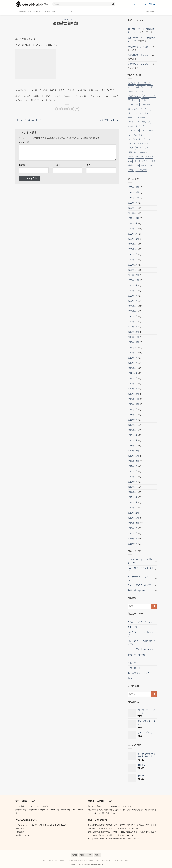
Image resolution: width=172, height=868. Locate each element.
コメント (24, 142)
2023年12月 (133, 192)
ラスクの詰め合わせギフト (140, 585)
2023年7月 (133, 203)
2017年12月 (133, 451)
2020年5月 (133, 306)
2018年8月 (133, 409)
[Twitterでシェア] (63, 109)
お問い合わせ (150, 11)
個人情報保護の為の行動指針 (77, 861)
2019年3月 (133, 378)
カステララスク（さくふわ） (139, 578)
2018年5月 (133, 425)
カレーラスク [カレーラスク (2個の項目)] (134, 105)
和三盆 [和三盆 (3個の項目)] (131, 157)
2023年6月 (133, 208)
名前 (22, 165)
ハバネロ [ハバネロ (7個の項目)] (132, 122)
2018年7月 (133, 415)
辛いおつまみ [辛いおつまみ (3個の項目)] (147, 165)
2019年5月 (133, 368)
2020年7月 (133, 296)
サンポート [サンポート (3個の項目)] (133, 113)
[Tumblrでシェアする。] (77, 109)
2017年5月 (133, 487)
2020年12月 (133, 275)
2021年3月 (133, 260)
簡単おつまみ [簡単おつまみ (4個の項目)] (134, 165)
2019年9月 (133, 348)
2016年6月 (133, 544)
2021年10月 (133, 239)
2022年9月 (133, 223)
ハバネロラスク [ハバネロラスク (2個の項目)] (144, 122)
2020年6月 (133, 301)
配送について (95, 861)
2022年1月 (133, 234)
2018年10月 (133, 404)
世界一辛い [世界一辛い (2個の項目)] (133, 152)
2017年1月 (133, 508)
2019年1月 (133, 389)
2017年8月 (133, 471)
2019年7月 (133, 358)
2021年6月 (133, 249)
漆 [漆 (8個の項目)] (135, 161)
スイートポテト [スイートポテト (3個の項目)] (146, 113)
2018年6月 (133, 420)
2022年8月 (133, 229)
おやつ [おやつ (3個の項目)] (131, 87)
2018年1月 (133, 446)
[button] (137, 4)
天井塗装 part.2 (110, 120)
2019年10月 (133, 342)
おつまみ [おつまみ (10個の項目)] (132, 83)
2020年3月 (133, 316)
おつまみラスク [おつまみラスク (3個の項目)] (144, 83)
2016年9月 (133, 528)
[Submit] (113, 4)
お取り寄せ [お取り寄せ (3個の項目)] (140, 87)
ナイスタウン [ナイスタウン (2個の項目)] (141, 117)
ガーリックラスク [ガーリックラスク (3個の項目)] (135, 109)
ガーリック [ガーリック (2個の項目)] (146, 105)
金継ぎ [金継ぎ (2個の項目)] (131, 170)
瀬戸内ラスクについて (54, 12)
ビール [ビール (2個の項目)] (150, 130)
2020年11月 (133, 280)
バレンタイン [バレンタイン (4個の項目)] (134, 130)
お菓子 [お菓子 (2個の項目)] (131, 91)
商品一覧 (21, 12)
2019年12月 (133, 332)
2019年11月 (133, 337)
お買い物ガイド (35, 12)
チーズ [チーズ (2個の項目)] (131, 117)
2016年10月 (133, 523)
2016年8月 (133, 533)
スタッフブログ (67, 19)
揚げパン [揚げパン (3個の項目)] (149, 157)
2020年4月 (133, 311)
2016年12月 (133, 513)
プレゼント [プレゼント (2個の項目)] (147, 139)
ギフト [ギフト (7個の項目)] (147, 109)
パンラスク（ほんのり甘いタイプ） (140, 561)
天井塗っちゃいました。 (30, 120)
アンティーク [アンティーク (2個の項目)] (134, 100)
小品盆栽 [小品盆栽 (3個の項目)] (140, 157)
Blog (69, 12)
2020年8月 (133, 291)
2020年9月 (133, 285)
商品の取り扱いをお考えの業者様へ (115, 861)
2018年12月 (133, 394)
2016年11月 (133, 518)
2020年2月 (133, 322)
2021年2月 (133, 265)
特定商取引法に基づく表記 (54, 861)
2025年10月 (133, 187)
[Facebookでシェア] (58, 109)
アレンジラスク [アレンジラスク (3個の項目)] (149, 96)
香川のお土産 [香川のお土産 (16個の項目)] (141, 170)
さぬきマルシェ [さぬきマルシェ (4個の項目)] (134, 96)
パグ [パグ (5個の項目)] (143, 130)
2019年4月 (133, 373)
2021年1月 (133, 270)
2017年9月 (133, 466)
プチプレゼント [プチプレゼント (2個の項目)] (134, 139)
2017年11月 (133, 456)
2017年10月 (133, 461)
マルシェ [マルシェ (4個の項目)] (132, 144)
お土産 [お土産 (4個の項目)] (150, 87)
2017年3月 (133, 497)
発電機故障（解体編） (138, 47)
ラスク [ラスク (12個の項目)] (131, 148)
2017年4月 (133, 492)
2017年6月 (133, 482)
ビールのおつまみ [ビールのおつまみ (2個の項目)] (135, 135)
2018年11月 (133, 399)
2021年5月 (133, 254)
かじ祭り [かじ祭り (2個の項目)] (140, 91)
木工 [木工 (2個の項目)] (130, 161)
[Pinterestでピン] (67, 109)
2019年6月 (133, 363)
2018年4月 (133, 430)
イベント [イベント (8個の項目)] (145, 100)
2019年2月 (133, 384)
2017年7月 (133, 477)
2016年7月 (133, 539)
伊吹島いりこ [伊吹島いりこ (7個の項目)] (145, 152)
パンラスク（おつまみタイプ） (140, 570)
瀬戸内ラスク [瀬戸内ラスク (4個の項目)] (144, 161)
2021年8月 (133, 244)
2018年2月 (133, 440)
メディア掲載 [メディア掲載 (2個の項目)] (143, 144)
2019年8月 (133, 353)
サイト (89, 165)
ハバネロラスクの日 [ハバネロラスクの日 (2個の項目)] (136, 126)
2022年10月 (133, 218)
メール (57, 165)
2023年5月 (133, 213)
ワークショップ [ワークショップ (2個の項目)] (142, 148)
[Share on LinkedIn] (72, 109)
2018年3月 (133, 435)
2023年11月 (133, 198)
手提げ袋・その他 (136, 590)
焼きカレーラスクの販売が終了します (141, 30)
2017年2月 (133, 502)
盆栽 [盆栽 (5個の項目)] (154, 161)
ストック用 (133, 627)
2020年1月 (133, 327)
